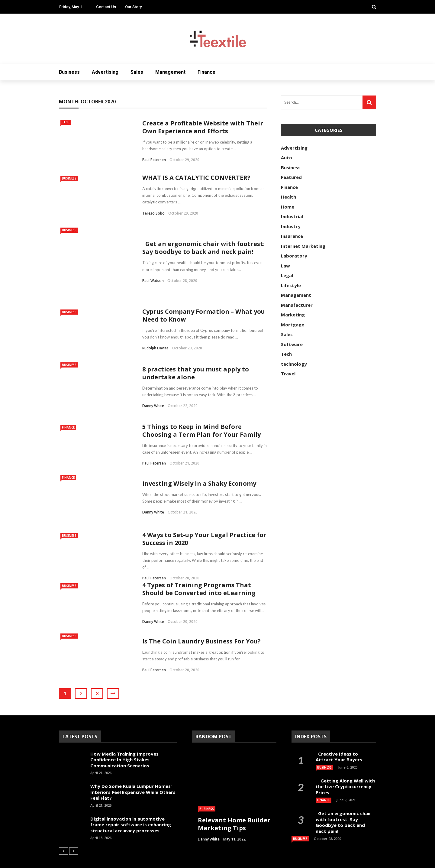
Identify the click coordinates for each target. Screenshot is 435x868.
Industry (291, 226)
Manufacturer (297, 305)
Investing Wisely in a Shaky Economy (199, 465)
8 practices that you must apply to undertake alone (196, 355)
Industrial (292, 216)
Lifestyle (291, 285)
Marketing (293, 315)
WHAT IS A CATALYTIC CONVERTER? (196, 178)
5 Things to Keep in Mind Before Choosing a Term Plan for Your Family (201, 412)
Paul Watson (153, 272)
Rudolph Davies (155, 330)
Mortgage (293, 325)
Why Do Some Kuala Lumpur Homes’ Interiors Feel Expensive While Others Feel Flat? (133, 774)
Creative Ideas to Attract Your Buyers (340, 739)
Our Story (133, 7)
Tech (66, 122)
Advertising (105, 72)
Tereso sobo (153, 213)
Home (288, 207)
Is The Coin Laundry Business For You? (201, 623)
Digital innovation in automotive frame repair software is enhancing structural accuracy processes (131, 806)
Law (285, 266)
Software (292, 344)
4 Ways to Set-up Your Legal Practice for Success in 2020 (204, 521)
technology (294, 364)
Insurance (292, 236)
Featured (291, 177)
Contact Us (106, 7)
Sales (137, 72)
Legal (287, 275)
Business (69, 72)
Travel (288, 374)
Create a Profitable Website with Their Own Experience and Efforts (203, 127)
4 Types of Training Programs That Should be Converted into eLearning (199, 571)
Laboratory (294, 256)
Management (170, 72)
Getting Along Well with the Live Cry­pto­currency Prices (345, 768)
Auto (287, 157)
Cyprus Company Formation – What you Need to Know (204, 297)
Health (288, 197)
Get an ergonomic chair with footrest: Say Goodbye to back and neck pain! (203, 239)
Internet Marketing (303, 246)
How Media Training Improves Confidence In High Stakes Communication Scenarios (124, 742)
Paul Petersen (154, 160)
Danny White (153, 388)
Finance (206, 72)
